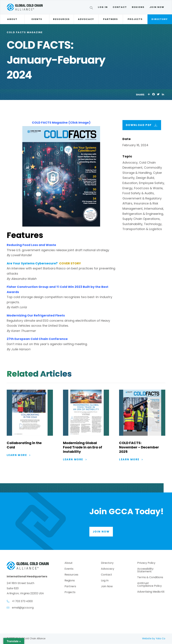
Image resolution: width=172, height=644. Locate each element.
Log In (103, 7)
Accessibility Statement (145, 571)
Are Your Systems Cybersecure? (32, 263)
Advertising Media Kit (151, 592)
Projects (135, 19)
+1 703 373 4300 (22, 601)
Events (37, 19)
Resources (61, 19)
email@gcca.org (23, 608)
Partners (111, 19)
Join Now (157, 7)
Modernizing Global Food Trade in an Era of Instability (83, 447)
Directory (160, 19)
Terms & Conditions (150, 578)
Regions (138, 7)
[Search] (92, 8)
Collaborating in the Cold (24, 445)
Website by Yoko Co (154, 639)
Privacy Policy (146, 563)
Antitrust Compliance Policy (149, 585)
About (12, 19)
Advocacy (86, 19)
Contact (120, 7)
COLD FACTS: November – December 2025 (139, 447)
